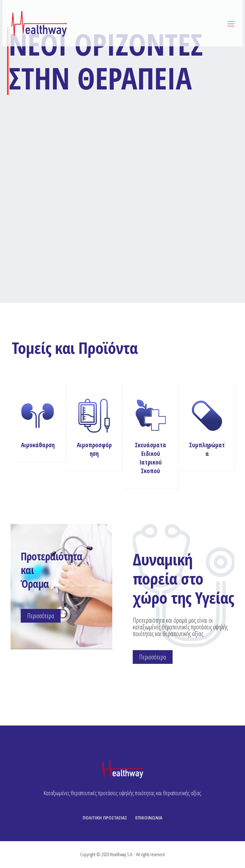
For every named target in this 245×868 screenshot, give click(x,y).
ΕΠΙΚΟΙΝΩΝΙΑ (149, 818)
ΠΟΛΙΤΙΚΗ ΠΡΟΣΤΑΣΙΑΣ (105, 818)
